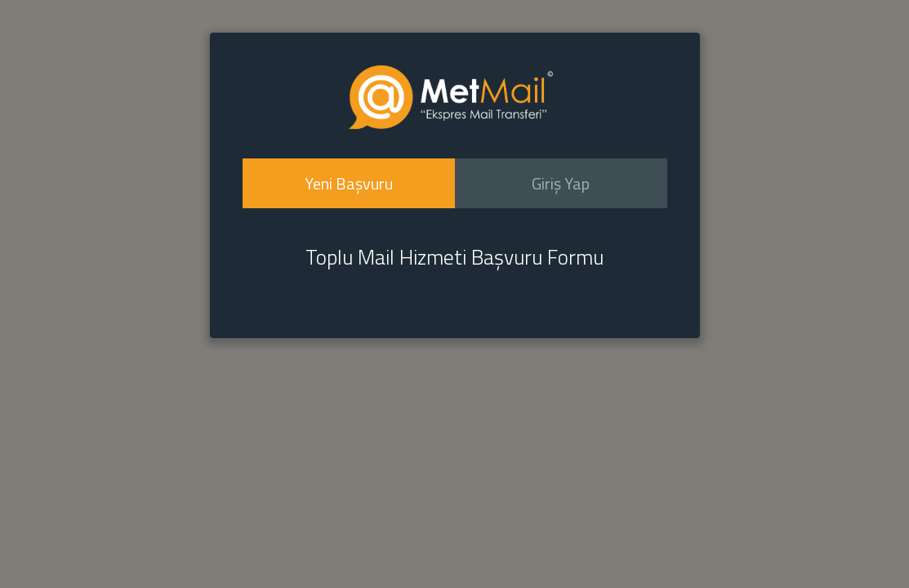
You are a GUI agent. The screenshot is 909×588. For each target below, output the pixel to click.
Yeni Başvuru (349, 183)
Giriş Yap (561, 183)
